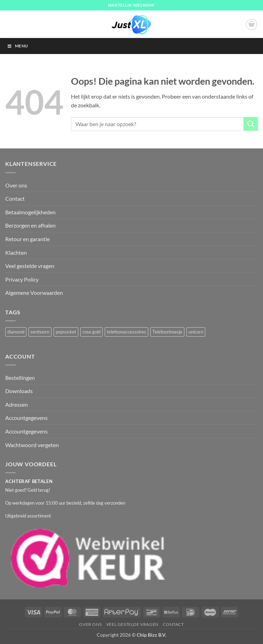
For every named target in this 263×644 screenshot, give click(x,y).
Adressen (17, 404)
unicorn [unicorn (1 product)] (196, 332)
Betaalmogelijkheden (30, 212)
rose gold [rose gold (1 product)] (91, 332)
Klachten (16, 252)
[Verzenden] (251, 124)
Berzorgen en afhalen (30, 225)
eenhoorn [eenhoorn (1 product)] (40, 332)
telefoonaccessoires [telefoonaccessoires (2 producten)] (126, 332)
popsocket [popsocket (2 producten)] (66, 332)
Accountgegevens (26, 418)
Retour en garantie (27, 239)
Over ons (16, 185)
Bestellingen (20, 378)
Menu (17, 46)
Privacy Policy (22, 279)
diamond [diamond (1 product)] (16, 332)
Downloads (19, 391)
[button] (252, 24)
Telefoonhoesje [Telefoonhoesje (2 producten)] (167, 332)
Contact (15, 198)
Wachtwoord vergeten (32, 445)
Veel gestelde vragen (30, 266)
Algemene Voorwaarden (34, 293)
